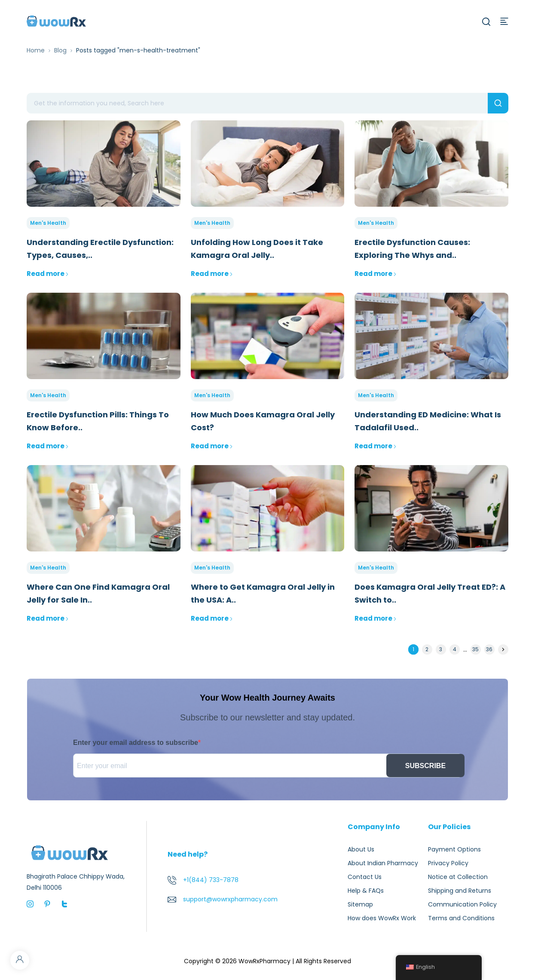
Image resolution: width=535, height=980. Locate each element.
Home (36, 50)
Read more (48, 274)
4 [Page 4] (455, 649)
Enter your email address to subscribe (136, 743)
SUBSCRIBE (425, 766)
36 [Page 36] (489, 649)
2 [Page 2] (427, 649)
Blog (60, 50)
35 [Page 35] (475, 649)
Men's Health (48, 223)
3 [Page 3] (441, 649)
